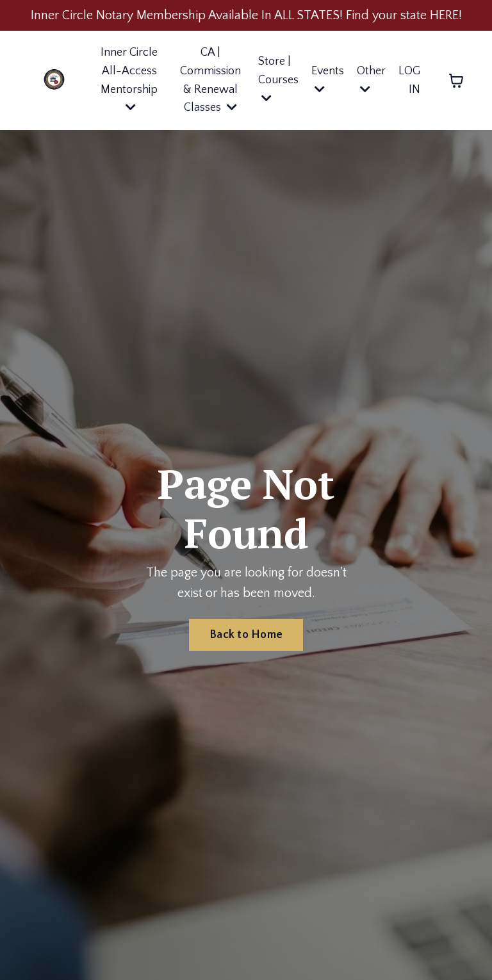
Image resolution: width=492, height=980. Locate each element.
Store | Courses (278, 79)
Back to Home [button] (246, 635)
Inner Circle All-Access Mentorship (129, 79)
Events (328, 80)
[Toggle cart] (456, 81)
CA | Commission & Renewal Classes (210, 80)
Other (371, 80)
